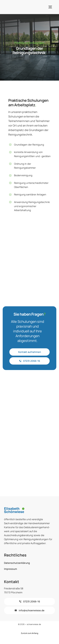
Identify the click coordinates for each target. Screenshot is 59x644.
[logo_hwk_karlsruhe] (30, 463)
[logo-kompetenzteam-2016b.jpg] (30, 443)
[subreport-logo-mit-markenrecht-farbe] (29, 386)
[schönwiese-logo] (16, 4)
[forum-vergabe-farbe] (30, 424)
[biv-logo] (30, 405)
